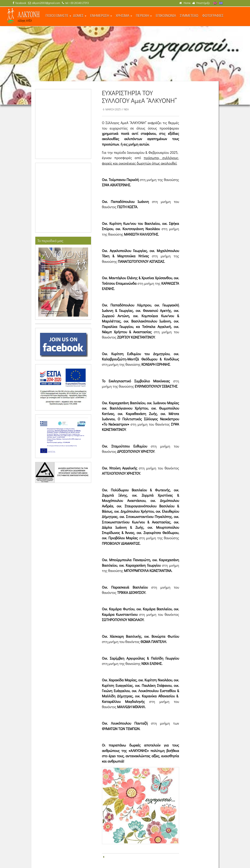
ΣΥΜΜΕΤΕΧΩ (189, 16)
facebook (19, 3)
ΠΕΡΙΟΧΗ (144, 16)
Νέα (126, 109)
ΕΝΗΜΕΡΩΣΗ (101, 16)
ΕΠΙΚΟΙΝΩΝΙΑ (166, 16)
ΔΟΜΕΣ (80, 16)
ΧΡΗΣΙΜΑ (124, 16)
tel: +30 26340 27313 (75, 3)
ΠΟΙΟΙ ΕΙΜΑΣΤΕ (58, 16)
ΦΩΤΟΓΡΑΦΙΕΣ (213, 16)
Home (185, 3)
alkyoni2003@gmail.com (44, 3)
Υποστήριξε (201, 3)
